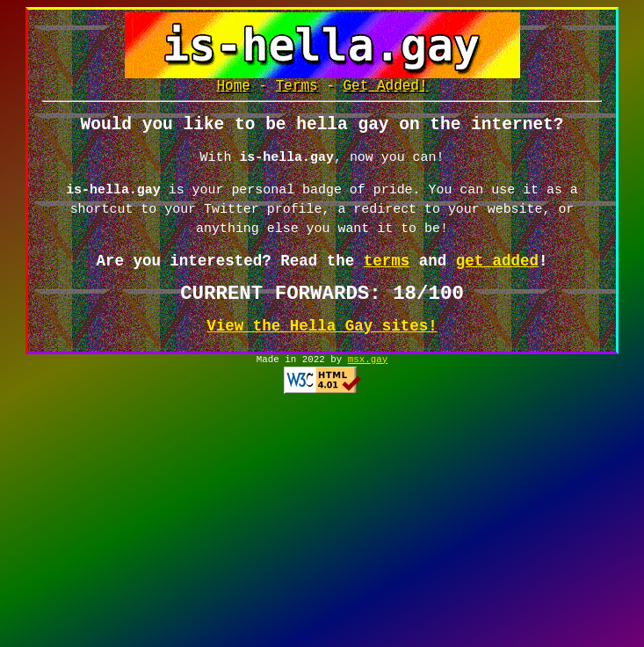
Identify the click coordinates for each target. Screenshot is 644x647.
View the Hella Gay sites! (322, 334)
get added (497, 269)
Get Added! (386, 88)
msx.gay (368, 369)
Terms (297, 88)
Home (233, 88)
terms (387, 269)
